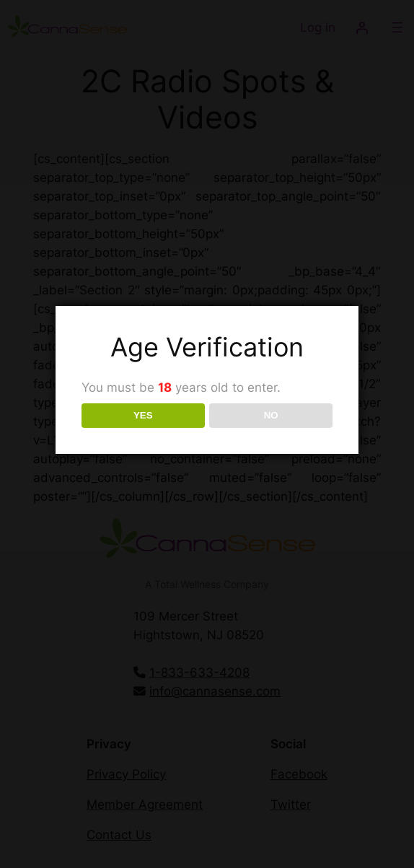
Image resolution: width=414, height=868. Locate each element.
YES (143, 415)
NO (271, 415)
